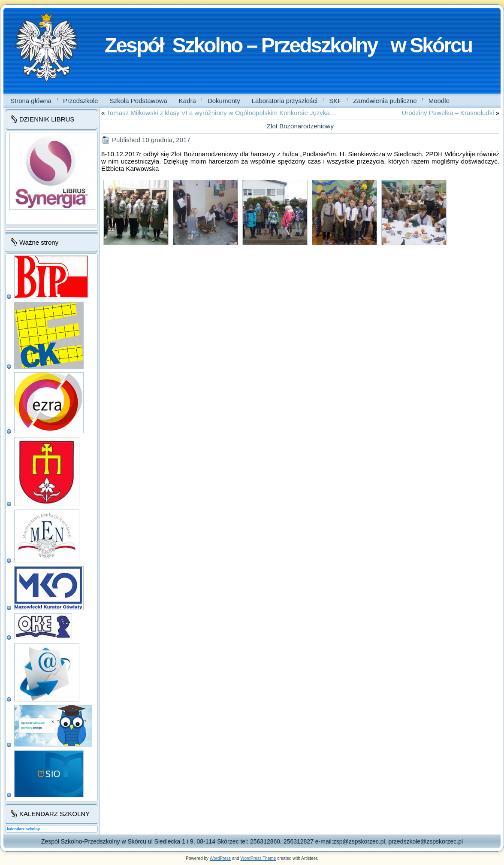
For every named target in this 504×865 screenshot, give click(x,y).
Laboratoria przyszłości (285, 101)
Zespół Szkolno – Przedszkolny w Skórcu (288, 45)
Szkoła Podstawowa (139, 101)
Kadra (187, 101)
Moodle (439, 101)
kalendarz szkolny (23, 829)
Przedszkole (81, 101)
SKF (335, 101)
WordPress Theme (258, 858)
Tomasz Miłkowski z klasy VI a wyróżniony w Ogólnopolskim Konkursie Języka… (222, 113)
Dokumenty (224, 101)
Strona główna (31, 101)
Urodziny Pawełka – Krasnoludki (448, 113)
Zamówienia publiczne (385, 101)
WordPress (220, 858)
